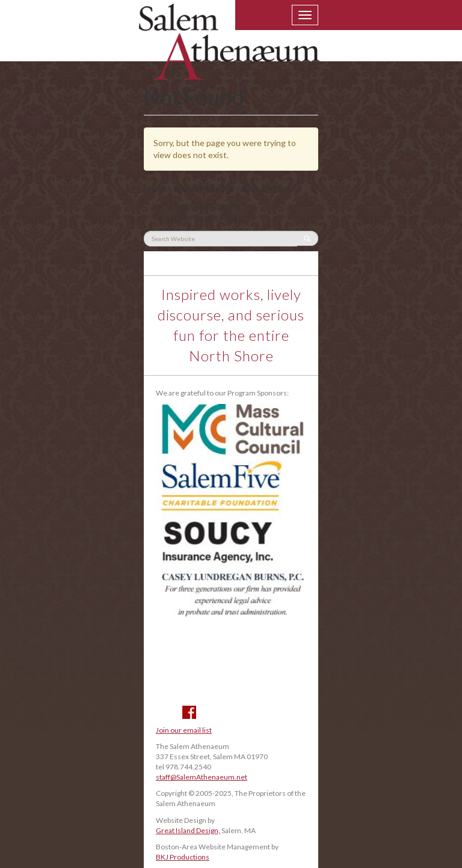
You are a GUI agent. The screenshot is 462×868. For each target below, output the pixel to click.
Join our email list (184, 730)
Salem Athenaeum (229, 49)
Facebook (189, 712)
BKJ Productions (183, 857)
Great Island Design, (188, 830)
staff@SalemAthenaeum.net (202, 777)
